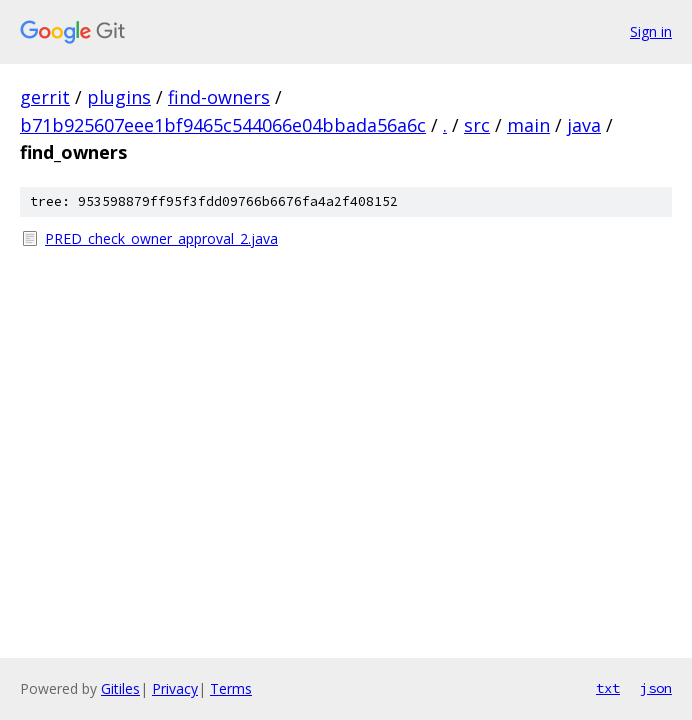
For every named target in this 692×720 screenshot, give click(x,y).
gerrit (45, 97)
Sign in (651, 31)
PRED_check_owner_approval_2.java (161, 238)
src (477, 125)
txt (608, 688)
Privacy (175, 688)
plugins (119, 97)
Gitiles (120, 688)
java (584, 125)
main (528, 125)
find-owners (219, 97)
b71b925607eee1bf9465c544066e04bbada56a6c (223, 125)
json (656, 688)
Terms (231, 688)
